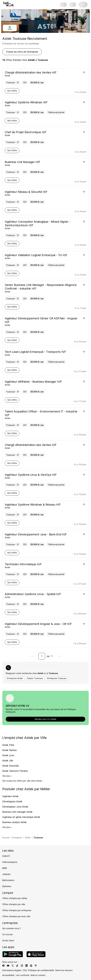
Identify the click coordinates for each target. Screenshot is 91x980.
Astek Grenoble (11, 766)
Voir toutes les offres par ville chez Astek (23, 781)
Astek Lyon (8, 755)
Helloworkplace (10, 862)
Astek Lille (8, 761)
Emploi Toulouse (35, 678)
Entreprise (17, 838)
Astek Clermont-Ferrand (15, 771)
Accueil (6, 838)
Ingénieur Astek (10, 796)
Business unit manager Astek (17, 812)
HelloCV (6, 856)
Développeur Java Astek (15, 807)
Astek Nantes (10, 750)
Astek (28, 838)
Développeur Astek (12, 801)
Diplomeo (7, 886)
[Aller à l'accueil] (9, 4)
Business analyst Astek (14, 822)
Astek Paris (8, 745)
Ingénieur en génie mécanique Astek (21, 817)
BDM (5, 868)
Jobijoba (6, 874)
